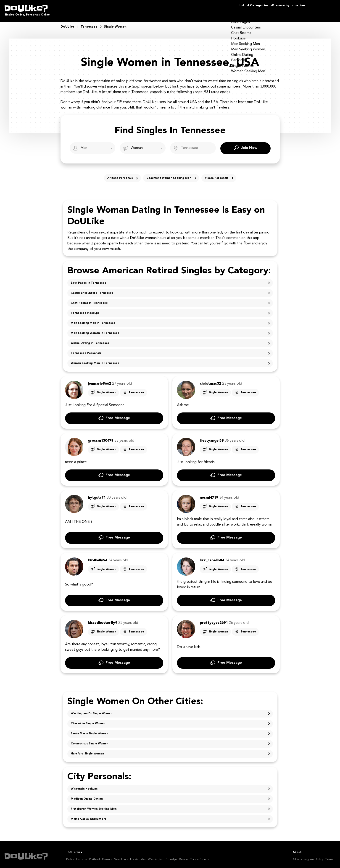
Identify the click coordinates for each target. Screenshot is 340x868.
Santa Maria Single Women (89, 731)
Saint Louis (121, 856)
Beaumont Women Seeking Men (169, 175)
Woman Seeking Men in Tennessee (95, 360)
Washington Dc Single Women (91, 710)
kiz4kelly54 (98, 557)
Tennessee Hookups (85, 310)
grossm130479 (101, 438)
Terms (329, 856)
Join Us (324, 9)
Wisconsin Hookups (84, 786)
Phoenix (107, 856)
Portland (95, 856)
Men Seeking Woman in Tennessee (95, 330)
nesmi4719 (209, 495)
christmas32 (210, 381)
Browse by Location (280, 9)
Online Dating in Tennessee (90, 340)
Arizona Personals (120, 175)
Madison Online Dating (87, 796)
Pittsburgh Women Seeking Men (94, 806)
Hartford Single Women (87, 751)
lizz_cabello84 (212, 557)
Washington (156, 856)
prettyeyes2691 (214, 620)
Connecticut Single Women (90, 741)
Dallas (70, 856)
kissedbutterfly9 (103, 620)
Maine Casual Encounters (89, 816)
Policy (320, 856)
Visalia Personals (217, 175)
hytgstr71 (97, 495)
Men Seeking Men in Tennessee (93, 320)
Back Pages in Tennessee (89, 280)
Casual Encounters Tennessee (92, 290)
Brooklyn (171, 856)
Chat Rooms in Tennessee (89, 300)
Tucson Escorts (200, 856)
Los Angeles (138, 856)
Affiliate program (303, 856)
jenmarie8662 (99, 381)
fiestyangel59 (212, 438)
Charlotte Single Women (88, 720)
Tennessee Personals (86, 350)
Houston (82, 856)
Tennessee (136, 389)
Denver (183, 856)
